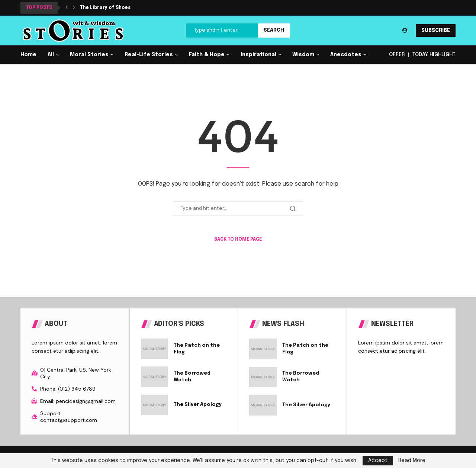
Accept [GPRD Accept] (378, 461)
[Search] (238, 31)
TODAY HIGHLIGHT (434, 55)
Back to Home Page (238, 240)
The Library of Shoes (105, 8)
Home (28, 55)
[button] (67, 8)
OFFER (397, 55)
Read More (412, 461)
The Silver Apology (198, 405)
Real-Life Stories (149, 55)
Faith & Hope (207, 55)
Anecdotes (346, 55)
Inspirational (258, 55)
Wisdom (303, 55)
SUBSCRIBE (436, 31)
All (51, 55)
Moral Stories (89, 55)
